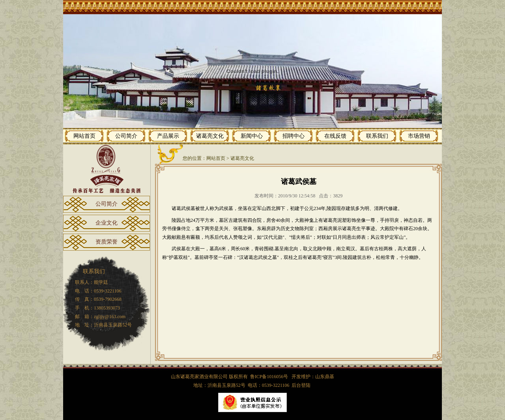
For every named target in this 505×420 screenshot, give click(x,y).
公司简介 (126, 136)
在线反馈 (335, 136)
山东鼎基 (325, 377)
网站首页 (84, 136)
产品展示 (168, 136)
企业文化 (107, 223)
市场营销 (419, 136)
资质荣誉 (107, 242)
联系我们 (377, 136)
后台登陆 (301, 385)
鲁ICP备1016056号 (270, 377)
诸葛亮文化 (210, 136)
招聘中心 (294, 136)
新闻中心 (252, 136)
